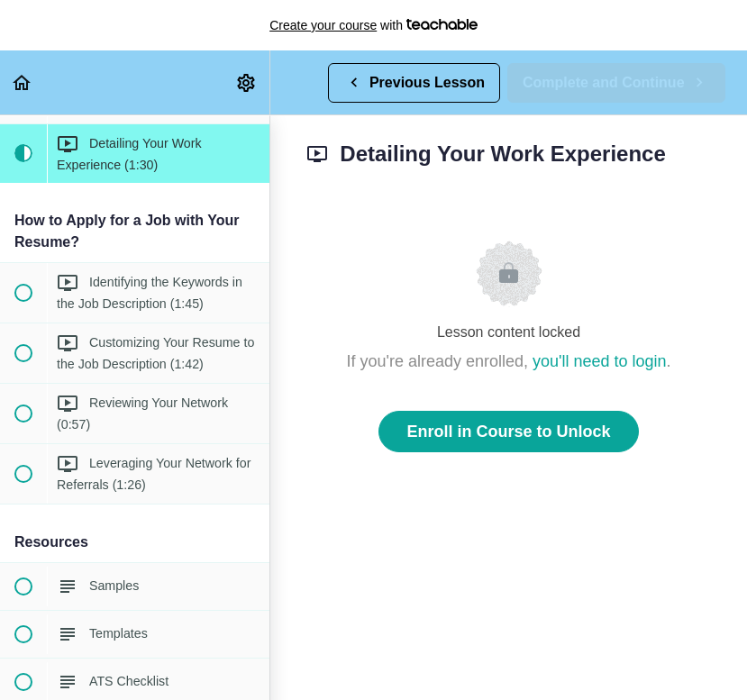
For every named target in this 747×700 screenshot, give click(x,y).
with (373, 25)
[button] (23, 82)
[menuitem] (247, 82)
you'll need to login (600, 361)
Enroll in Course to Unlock (508, 432)
